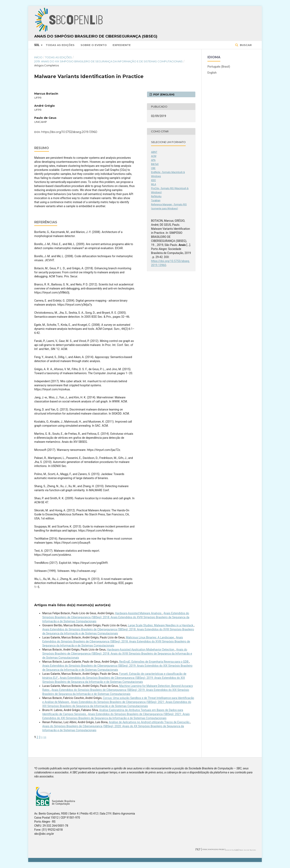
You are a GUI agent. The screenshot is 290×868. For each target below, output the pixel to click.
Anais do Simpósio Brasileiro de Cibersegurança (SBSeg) (96, 36)
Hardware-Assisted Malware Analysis (139, 613)
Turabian (156, 201)
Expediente (122, 45)
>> (45, 737)
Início (38, 57)
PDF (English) (163, 94)
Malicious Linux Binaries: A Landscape (150, 637)
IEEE (153, 180)
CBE (153, 168)
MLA (154, 184)
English (212, 73)
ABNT (154, 152)
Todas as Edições (60, 45)
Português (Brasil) (219, 67)
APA (153, 160)
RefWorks (156, 196)
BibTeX (155, 164)
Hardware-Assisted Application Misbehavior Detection (141, 650)
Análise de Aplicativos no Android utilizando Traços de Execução (149, 722)
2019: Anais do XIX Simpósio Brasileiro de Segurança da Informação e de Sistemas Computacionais (108, 61)
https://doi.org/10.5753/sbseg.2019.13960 (69, 132)
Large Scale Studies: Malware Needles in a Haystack (161, 625)
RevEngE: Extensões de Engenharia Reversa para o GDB (154, 662)
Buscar (245, 45)
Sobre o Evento (94, 45)
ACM (154, 156)
